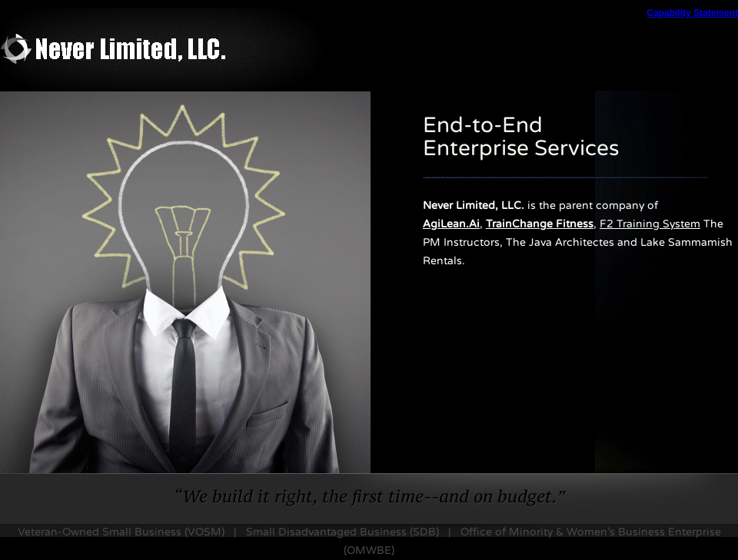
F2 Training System (650, 224)
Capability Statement (692, 13)
